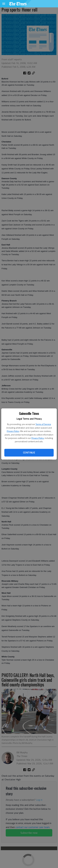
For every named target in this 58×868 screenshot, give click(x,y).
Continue (29, 453)
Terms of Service (43, 424)
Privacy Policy (13, 431)
